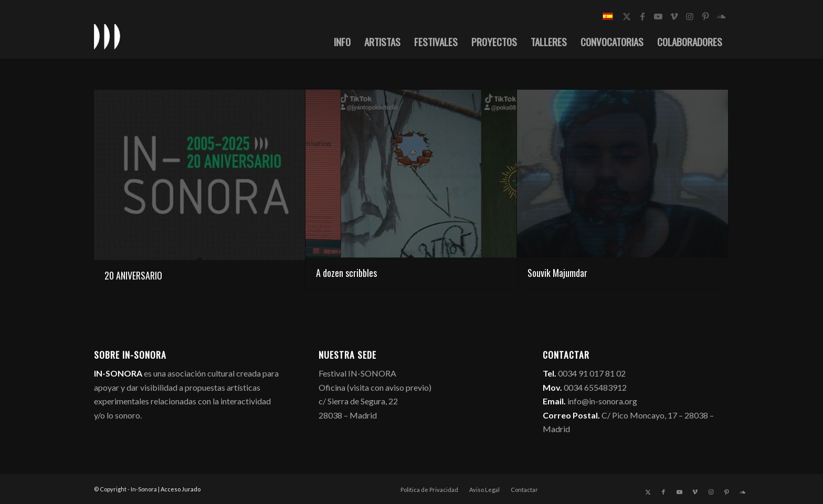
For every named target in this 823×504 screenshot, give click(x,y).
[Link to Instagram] (690, 16)
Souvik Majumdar (557, 273)
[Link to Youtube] (658, 16)
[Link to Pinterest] (705, 16)
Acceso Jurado (181, 489)
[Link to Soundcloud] (721, 16)
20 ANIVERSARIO (133, 275)
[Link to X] (627, 16)
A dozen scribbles (346, 273)
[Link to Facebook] (642, 16)
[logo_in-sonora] (107, 36)
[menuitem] (342, 41)
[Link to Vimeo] (674, 16)
